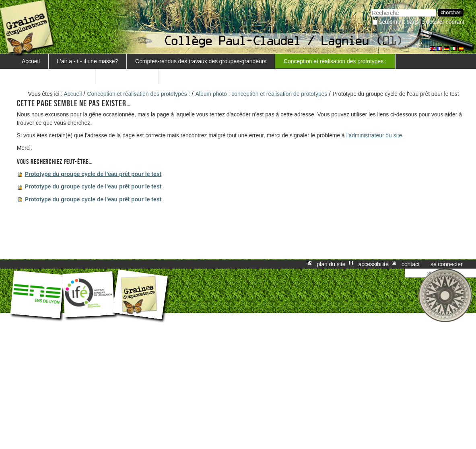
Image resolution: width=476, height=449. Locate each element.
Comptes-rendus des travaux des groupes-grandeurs (201, 61)
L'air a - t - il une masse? (88, 61)
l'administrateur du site (374, 135)
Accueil (31, 61)
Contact (411, 264)
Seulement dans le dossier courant (422, 22)
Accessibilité (374, 264)
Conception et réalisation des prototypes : (335, 61)
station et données (127, 76)
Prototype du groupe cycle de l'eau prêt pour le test (93, 174)
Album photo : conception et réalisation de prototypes (262, 94)
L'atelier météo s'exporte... (54, 76)
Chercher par (371, 8)
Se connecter (447, 264)
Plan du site (331, 264)
